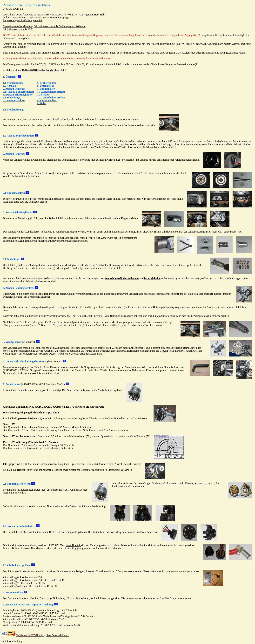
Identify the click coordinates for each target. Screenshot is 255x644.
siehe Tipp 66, (73, 545)
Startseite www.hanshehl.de (17, 26)
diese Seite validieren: (57, 635)
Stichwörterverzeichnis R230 (18, 29)
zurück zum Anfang (12, 641)
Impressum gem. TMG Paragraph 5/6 (22, 20)
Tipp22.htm (52, 413)
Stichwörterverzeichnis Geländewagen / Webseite (60, 26)
